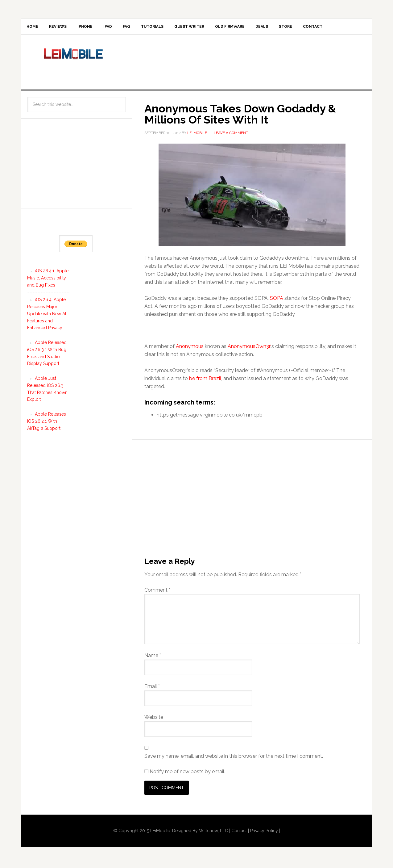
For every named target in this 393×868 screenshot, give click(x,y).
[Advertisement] (247, 63)
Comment (157, 592)
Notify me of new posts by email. (187, 774)
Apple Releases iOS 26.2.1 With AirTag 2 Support (47, 424)
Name (153, 658)
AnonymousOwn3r (249, 349)
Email (152, 689)
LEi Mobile (73, 63)
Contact (355, 28)
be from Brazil (205, 381)
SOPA (277, 301)
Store (323, 28)
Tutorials (174, 28)
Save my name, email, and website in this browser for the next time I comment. (234, 759)
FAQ (144, 28)
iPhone (95, 28)
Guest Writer (215, 28)
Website (154, 720)
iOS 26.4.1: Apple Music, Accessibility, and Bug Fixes (48, 280)
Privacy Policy (264, 833)
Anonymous (190, 349)
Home (34, 28)
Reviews (64, 28)
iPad (122, 28)
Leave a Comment (231, 135)
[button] (252, 197)
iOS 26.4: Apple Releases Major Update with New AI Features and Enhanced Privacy (47, 316)
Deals (296, 28)
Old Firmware (260, 28)
